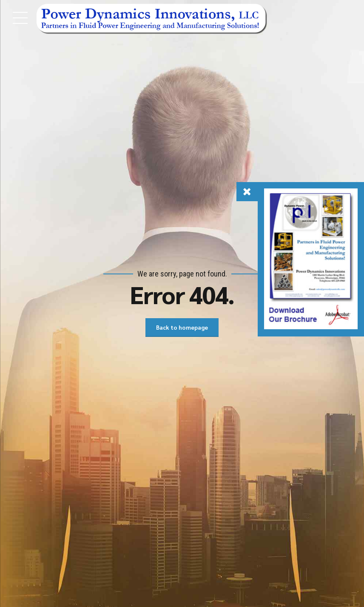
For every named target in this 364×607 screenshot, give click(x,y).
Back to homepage (182, 328)
